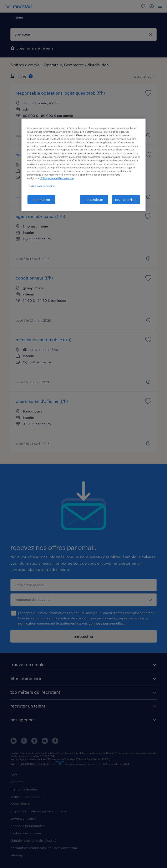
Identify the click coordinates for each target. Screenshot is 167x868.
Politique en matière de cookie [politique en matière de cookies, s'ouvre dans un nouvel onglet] (57, 178)
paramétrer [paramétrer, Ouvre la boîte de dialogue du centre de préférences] (41, 199)
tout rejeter (94, 199)
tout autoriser (126, 199)
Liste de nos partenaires (42, 186)
